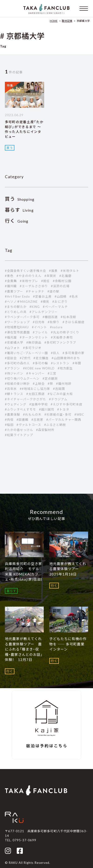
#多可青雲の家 (73, 353)
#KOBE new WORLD (39, 368)
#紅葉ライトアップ (19, 435)
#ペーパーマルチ (55, 307)
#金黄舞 (11, 281)
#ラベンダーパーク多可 (22, 317)
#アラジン (12, 368)
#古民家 (37, 420)
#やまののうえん (29, 276)
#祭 (50, 384)
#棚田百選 (50, 317)
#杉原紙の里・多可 (58, 414)
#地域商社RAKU (17, 327)
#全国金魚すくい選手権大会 (26, 271)
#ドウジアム (58, 399)
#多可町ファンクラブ (60, 342)
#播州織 (11, 286)
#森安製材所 (45, 430)
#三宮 (52, 373)
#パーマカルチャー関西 (64, 420)
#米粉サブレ (29, 281)
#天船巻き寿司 (62, 337)
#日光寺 (39, 322)
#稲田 (9, 425)
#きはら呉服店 (73, 322)
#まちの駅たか (16, 307)
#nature (56, 327)
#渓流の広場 (60, 286)
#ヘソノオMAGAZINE (21, 302)
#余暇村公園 (62, 281)
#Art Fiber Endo (18, 296)
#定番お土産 (42, 296)
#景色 (9, 276)
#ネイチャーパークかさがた (26, 399)
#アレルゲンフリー (44, 312)
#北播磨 (65, 276)
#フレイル (40, 332)
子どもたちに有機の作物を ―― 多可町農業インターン (68, 644)
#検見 (45, 302)
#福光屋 (11, 337)
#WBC (79, 414)
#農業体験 (12, 414)
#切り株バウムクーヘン (22, 378)
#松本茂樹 (68, 317)
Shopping (20, 199)
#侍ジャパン (14, 373)
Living (19, 210)
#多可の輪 (40, 363)
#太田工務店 (35, 394)
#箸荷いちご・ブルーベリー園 (27, 353)
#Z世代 (25, 358)
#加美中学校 (38, 404)
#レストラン (60, 363)
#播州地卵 (64, 384)
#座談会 (11, 358)
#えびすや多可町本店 (66, 404)
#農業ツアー (14, 291)
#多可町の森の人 (17, 363)
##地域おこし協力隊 (35, 389)
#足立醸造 (41, 358)
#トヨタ (63, 409)
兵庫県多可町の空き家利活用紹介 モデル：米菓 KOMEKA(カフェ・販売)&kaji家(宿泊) (24, 572)
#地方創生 (65, 368)
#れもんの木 (32, 414)
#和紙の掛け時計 (17, 384)
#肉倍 (9, 420)
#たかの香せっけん (19, 430)
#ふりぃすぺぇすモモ (20, 409)
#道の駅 (53, 291)
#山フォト (12, 348)
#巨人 (55, 353)
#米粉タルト (70, 271)
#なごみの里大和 (60, 394)
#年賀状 (50, 276)
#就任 (45, 281)
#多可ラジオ (32, 348)
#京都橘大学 (14, 342)
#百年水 (11, 389)
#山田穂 (61, 296)
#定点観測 (50, 378)
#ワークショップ (17, 322)
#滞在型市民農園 (17, 332)
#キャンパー (35, 373)
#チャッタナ (35, 291)
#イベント (39, 327)
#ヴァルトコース (29, 425)
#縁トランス (14, 394)
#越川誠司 (47, 409)
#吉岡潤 (59, 389)
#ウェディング (16, 404)
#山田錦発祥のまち (66, 358)
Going (17, 221)
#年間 (77, 363)
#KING (35, 307)
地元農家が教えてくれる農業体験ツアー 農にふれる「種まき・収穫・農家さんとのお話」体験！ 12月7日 (24, 649)
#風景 (53, 271)
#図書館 (22, 420)
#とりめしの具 (16, 312)
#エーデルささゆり (34, 286)
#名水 (74, 296)
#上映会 (39, 384)
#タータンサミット (34, 337)
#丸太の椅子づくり (65, 332)
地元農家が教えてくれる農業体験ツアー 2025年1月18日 (68, 569)
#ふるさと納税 (55, 425)
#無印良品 (34, 342)
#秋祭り (54, 322)
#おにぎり (60, 302)
